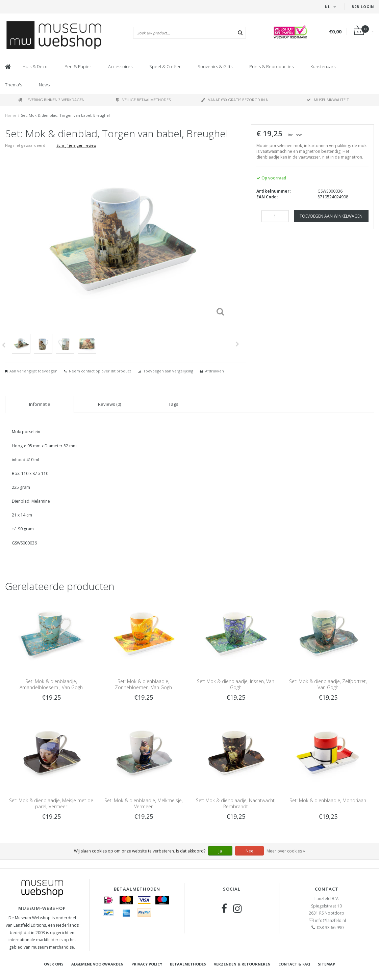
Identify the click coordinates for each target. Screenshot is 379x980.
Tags (173, 404)
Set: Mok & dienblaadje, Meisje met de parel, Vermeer (51, 803)
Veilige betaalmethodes (143, 100)
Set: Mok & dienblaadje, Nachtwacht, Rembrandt (236, 803)
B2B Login (363, 7)
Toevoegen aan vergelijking (168, 371)
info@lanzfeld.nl (331, 920)
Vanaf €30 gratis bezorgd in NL (236, 100)
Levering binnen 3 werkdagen (51, 100)
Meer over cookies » (286, 851)
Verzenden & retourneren (242, 964)
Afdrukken (214, 371)
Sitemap (326, 964)
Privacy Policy (147, 964)
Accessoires (120, 66)
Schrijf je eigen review (76, 145)
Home (11, 115)
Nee (249, 851)
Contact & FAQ (294, 964)
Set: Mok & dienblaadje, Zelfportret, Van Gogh (328, 684)
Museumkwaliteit (328, 100)
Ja (220, 851)
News (44, 85)
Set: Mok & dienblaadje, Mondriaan (328, 800)
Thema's (14, 85)
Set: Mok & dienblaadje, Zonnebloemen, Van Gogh (143, 684)
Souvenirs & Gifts (215, 66)
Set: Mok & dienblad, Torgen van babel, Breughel (65, 115)
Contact (327, 889)
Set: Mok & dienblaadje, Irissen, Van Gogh (236, 684)
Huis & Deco (35, 66)
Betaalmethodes (188, 964)
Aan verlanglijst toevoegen (33, 371)
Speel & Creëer (165, 66)
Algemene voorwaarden (97, 964)
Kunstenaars (323, 66)
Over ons (54, 964)
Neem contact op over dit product (100, 371)
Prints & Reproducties (271, 66)
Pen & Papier (78, 66)
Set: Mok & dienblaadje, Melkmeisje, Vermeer (144, 803)
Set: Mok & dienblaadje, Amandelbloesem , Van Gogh (51, 684)
